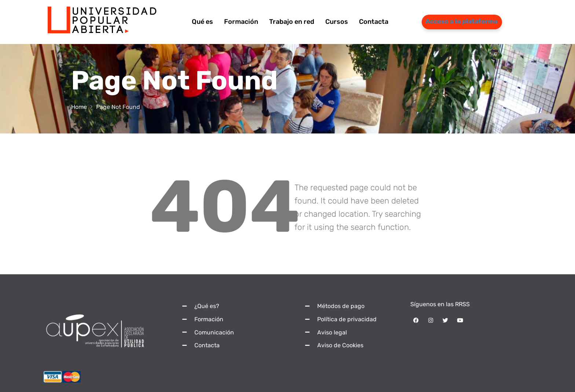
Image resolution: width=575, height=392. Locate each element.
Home (79, 107)
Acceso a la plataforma (462, 21)
